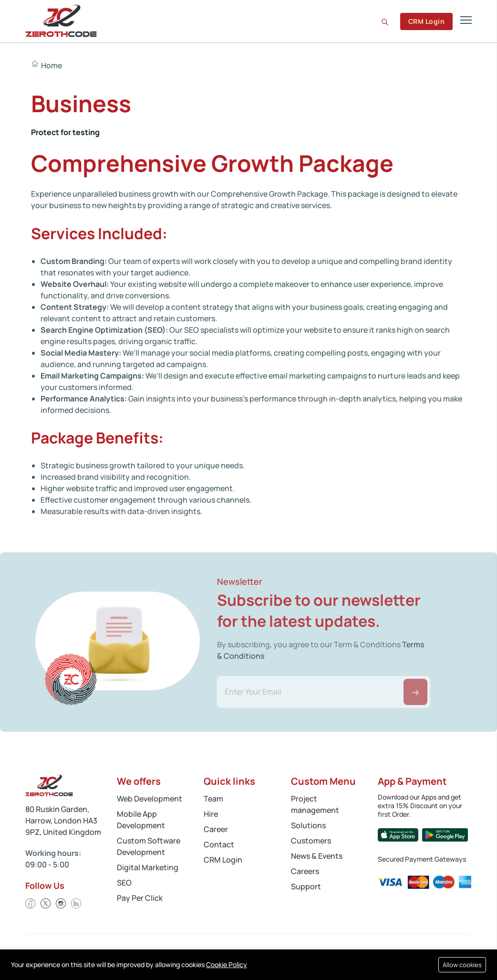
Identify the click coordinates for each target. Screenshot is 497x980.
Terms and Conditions (157, 953)
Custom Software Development (149, 846)
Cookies (96, 953)
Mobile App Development (141, 820)
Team (213, 799)
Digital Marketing (148, 867)
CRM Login (426, 21)
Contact (219, 844)
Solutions (308, 825)
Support (306, 886)
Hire (211, 814)
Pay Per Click (140, 898)
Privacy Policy (47, 953)
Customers (311, 841)
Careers (305, 871)
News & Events (317, 856)
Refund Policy (53, 961)
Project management (315, 804)
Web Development (150, 799)
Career (216, 829)
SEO (124, 883)
